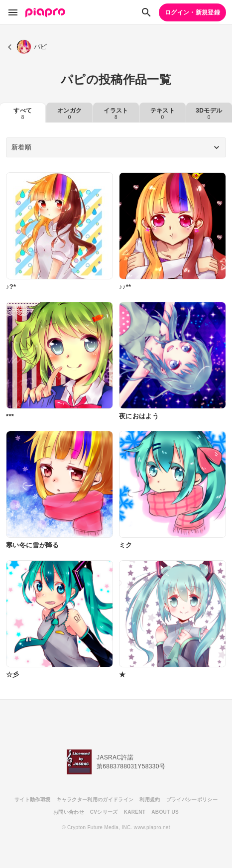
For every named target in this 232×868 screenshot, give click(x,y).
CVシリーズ (104, 812)
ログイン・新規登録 (192, 12)
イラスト (116, 114)
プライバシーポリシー (192, 800)
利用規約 (150, 800)
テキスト (163, 114)
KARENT (135, 812)
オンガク (69, 114)
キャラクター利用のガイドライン (95, 800)
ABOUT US (165, 812)
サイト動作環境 (32, 800)
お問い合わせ (69, 812)
